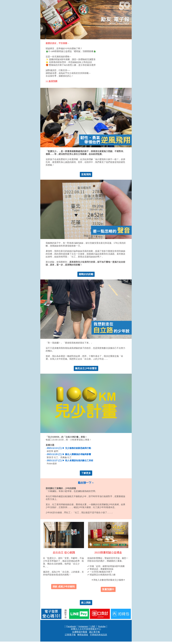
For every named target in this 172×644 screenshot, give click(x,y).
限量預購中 (108, 589)
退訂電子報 (94, 632)
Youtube (102, 626)
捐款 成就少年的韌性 (64, 587)
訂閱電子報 (70, 635)
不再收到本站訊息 (98, 635)
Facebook (71, 626)
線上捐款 (86, 603)
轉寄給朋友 (83, 635)
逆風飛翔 (86, 174)
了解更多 (86, 473)
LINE (93, 626)
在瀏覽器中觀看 (80, 632)
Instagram (83, 626)
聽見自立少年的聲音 (86, 368)
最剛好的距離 (86, 274)
